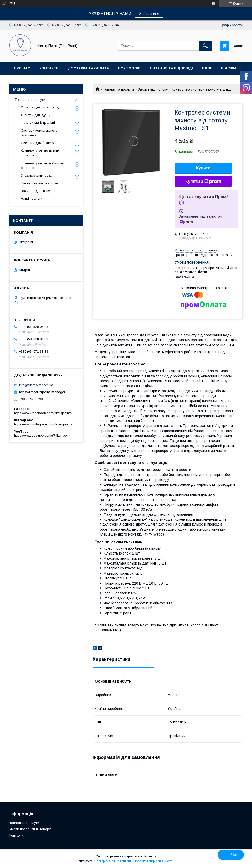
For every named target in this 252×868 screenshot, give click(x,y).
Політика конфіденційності (153, 861)
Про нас (22, 68)
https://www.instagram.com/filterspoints (43, 424)
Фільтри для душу (36, 115)
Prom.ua (150, 856)
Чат (231, 855)
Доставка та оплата (88, 68)
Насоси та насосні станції (42, 183)
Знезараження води (37, 175)
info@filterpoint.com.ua (36, 385)
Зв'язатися (149, 14)
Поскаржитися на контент (113, 861)
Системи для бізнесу (38, 143)
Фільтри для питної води (41, 107)
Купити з (203, 182)
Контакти (49, 68)
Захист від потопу (153, 89)
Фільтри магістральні (38, 123)
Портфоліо (129, 68)
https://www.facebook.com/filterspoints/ (43, 413)
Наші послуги (32, 199)
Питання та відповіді (171, 68)
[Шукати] (205, 46)
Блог (207, 68)
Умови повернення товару (30, 829)
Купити (203, 168)
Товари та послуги (118, 89)
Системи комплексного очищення (39, 133)
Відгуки (228, 68)
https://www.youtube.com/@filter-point (42, 436)
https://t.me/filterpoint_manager (42, 392)
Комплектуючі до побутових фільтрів (43, 165)
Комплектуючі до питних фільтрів (40, 153)
